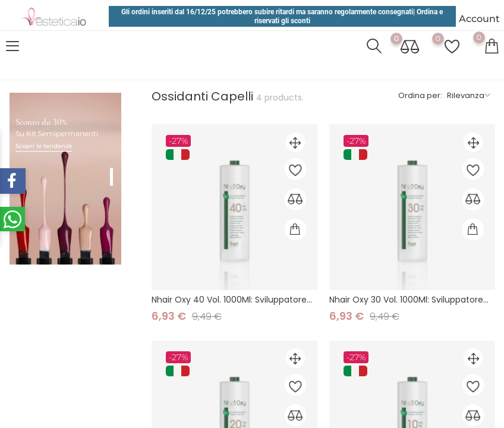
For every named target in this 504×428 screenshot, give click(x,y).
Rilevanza (466, 95)
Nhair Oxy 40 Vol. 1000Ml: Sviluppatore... (232, 300)
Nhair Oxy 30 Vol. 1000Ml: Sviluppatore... (409, 300)
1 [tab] (111, 165)
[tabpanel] (65, 167)
